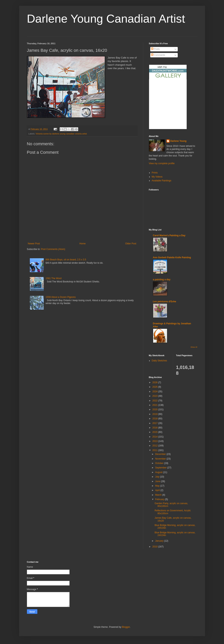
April (158, 490)
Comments (158, 55)
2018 (155, 419)
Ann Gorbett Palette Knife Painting (172, 257)
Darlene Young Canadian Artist (106, 19)
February (160, 499)
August (159, 472)
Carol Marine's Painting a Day (169, 235)
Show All (194, 347)
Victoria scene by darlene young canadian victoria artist (61, 134)
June (158, 481)
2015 (155, 432)
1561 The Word (53, 278)
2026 (155, 382)
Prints (155, 173)
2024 (155, 392)
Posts (155, 49)
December (161, 454)
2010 (155, 547)
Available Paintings (162, 181)
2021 (155, 405)
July (157, 477)
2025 (155, 387)
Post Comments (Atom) (53, 249)
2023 (155, 396)
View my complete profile (162, 163)
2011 (155, 450)
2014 (155, 437)
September (161, 468)
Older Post (131, 244)
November (161, 459)
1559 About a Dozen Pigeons (61, 297)
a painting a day (162, 280)
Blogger (126, 627)
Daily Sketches (159, 361)
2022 (155, 401)
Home (82, 244)
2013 (155, 441)
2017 (155, 423)
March (159, 495)
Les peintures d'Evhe (165, 302)
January (160, 541)
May (158, 486)
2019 (155, 414)
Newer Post (34, 244)
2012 (155, 446)
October (160, 463)
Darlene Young (179, 141)
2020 (155, 410)
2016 (155, 428)
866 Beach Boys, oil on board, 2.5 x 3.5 (66, 260)
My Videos (157, 177)
